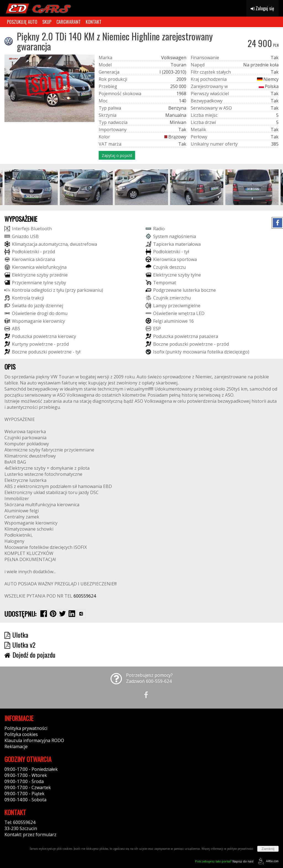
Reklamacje (16, 746)
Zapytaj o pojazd (117, 155)
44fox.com (267, 861)
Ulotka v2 (20, 645)
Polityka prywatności (26, 728)
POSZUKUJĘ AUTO (22, 22)
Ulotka (16, 635)
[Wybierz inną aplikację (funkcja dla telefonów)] (81, 614)
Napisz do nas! (224, 861)
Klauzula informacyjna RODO (34, 740)
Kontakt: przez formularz (30, 835)
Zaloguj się (262, 8)
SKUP (47, 22)
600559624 (85, 596)
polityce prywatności (240, 849)
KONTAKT (94, 22)
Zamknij (268, 849)
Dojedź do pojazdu (30, 655)
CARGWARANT (69, 22)
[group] (31, 187)
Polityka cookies (21, 734)
